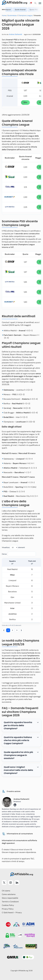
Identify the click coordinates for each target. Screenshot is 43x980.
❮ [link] (4, 630)
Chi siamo (6, 891)
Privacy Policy (8, 909)
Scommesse (12, 15)
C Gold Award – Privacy (12, 913)
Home (4, 15)
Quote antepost (13, 10)
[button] (12, 564)
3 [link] (17, 630)
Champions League (25, 15)
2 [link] (12, 630)
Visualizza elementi (13, 547)
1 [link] (8, 630)
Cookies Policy (8, 905)
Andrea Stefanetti (15, 34)
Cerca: (4, 554)
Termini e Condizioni (10, 902)
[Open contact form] (31, 3)
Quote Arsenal (29, 10)
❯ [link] (21, 630)
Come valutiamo (9, 894)
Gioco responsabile (10, 898)
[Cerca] (35, 3)
